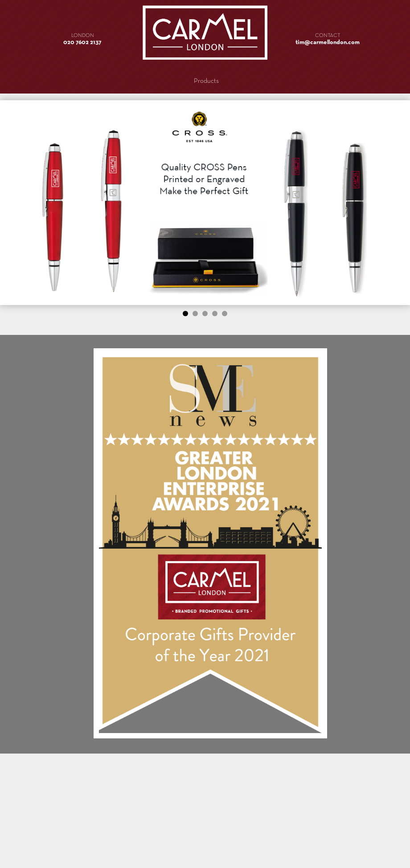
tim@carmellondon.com (328, 43)
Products (206, 81)
